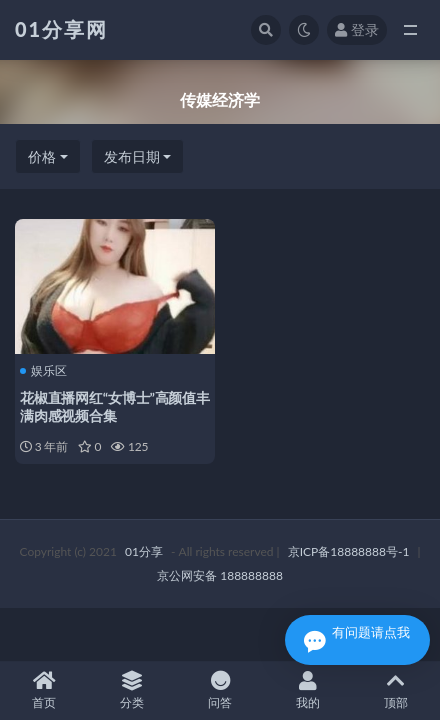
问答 (220, 690)
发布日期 (132, 156)
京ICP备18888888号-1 (349, 551)
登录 (357, 29)
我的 (308, 690)
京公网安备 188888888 (220, 575)
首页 (44, 690)
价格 (42, 156)
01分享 (144, 551)
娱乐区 (43, 371)
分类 (132, 690)
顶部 (396, 690)
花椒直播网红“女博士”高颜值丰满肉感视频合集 (115, 406)
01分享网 (61, 29)
